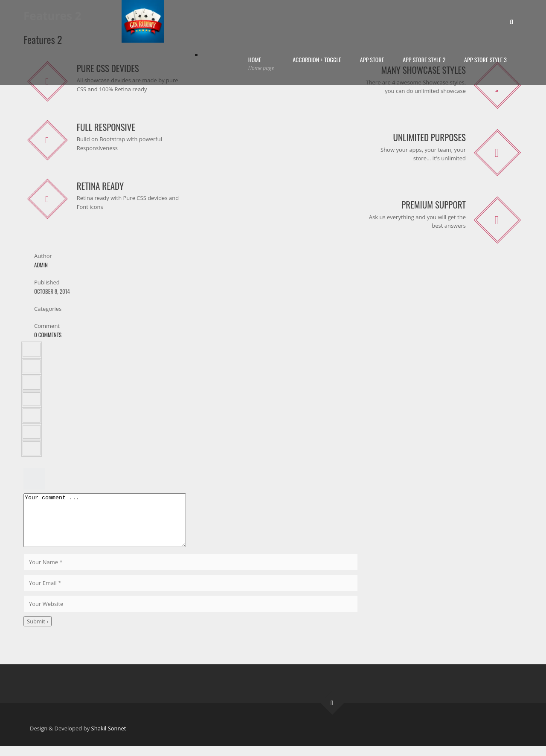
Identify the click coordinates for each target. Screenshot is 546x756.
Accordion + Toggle (317, 59)
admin (41, 265)
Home (261, 64)
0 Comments (48, 335)
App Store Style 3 (485, 59)
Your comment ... (114, 525)
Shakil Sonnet (109, 739)
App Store (372, 59)
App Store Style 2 (424, 59)
